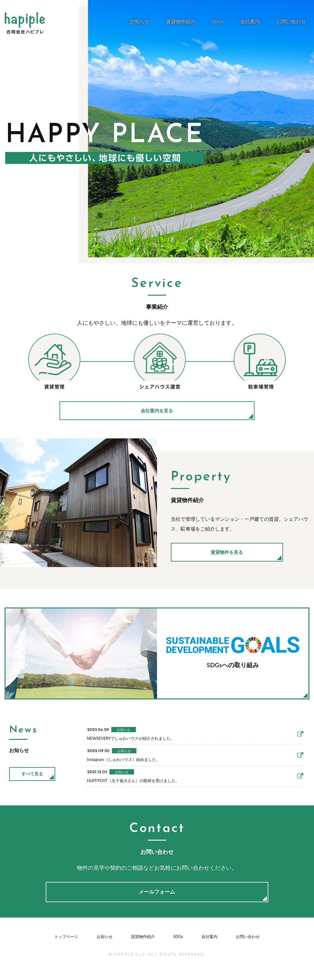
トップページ (66, 954)
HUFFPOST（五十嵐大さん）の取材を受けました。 (192, 790)
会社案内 (252, 21)
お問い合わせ (292, 21)
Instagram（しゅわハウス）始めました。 (192, 764)
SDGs (221, 21)
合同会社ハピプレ (25, 23)
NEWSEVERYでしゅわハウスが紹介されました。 (192, 738)
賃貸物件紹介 (185, 21)
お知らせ (145, 21)
